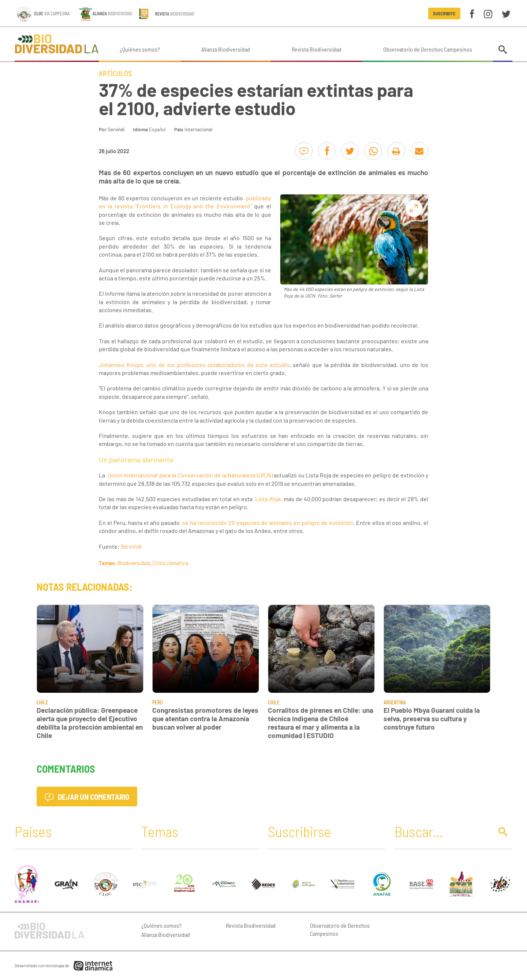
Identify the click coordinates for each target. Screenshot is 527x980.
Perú (158, 702)
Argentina (395, 702)
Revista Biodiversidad (317, 49)
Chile (42, 702)
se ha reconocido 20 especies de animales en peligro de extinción (268, 523)
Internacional (198, 129)
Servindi (116, 129)
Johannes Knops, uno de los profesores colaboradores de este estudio (194, 365)
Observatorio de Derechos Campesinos (428, 49)
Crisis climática (170, 563)
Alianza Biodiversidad (226, 49)
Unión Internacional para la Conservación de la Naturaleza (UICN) (190, 475)
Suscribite (444, 14)
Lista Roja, (269, 499)
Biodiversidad (134, 563)
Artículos (115, 73)
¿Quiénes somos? (140, 49)
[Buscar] (442, 831)
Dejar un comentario (87, 797)
